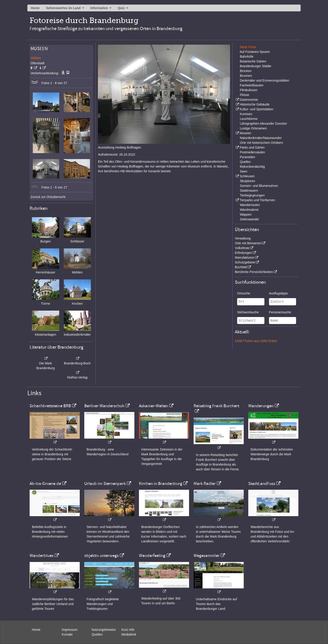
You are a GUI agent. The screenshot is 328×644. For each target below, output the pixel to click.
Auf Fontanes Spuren (255, 52)
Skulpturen (247, 181)
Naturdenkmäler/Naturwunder (261, 138)
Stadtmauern (249, 191)
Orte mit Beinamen (248, 243)
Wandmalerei (249, 210)
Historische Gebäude (255, 104)
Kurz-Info (128, 630)
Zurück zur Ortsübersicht (48, 197)
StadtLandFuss (262, 484)
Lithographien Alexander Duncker (263, 124)
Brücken (246, 71)
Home (35, 8)
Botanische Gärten (253, 61)
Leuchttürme (249, 119)
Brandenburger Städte (256, 66)
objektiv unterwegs (101, 556)
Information (99, 8)
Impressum (70, 630)
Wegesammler (207, 556)
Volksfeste (242, 248)
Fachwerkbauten (252, 85)
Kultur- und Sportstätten (256, 109)
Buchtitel (241, 267)
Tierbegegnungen (252, 195)
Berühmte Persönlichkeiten (254, 272)
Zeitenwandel (249, 219)
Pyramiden (247, 157)
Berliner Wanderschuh (104, 406)
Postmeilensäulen (252, 152)
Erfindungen (243, 253)
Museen (245, 133)
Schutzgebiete (245, 262)
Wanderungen (261, 406)
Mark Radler (205, 484)
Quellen (245, 162)
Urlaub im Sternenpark (105, 484)
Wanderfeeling (152, 556)
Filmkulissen (249, 90)
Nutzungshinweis (104, 630)
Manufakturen (245, 258)
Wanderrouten (250, 205)
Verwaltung (243, 238)
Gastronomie (249, 100)
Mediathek (129, 634)
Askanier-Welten (154, 406)
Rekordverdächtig (252, 167)
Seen (244, 171)
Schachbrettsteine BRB (50, 406)
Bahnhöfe (247, 57)
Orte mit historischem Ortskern (261, 143)
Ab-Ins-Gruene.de (45, 484)
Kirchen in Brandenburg (161, 484)
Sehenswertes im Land (63, 8)
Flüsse (245, 95)
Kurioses (246, 114)
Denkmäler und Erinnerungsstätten (264, 80)
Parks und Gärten (252, 147)
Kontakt (67, 634)
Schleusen (247, 176)
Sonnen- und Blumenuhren (259, 186)
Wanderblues (42, 556)
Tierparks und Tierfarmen (257, 200)
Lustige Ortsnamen (253, 128)
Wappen (246, 214)
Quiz (121, 8)
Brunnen (246, 76)
